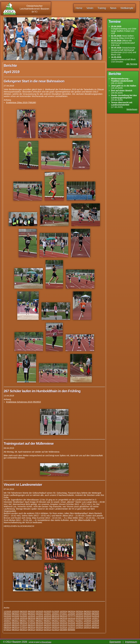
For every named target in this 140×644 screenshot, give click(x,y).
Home (79, 8)
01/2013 (55, 630)
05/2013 (23, 630)
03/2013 (39, 630)
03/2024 (79, 611)
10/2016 (7, 623)
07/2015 (23, 625)
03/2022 (39, 614)
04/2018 (63, 618)
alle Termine (132, 64)
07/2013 (7, 630)
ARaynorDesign (46, 642)
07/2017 (31, 621)
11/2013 (79, 627)
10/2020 (79, 614)
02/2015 (63, 625)
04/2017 (55, 621)
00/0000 (71, 630)
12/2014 (79, 625)
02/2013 (47, 630)
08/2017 (23, 621)
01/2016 (71, 623)
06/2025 (31, 611)
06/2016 (39, 623)
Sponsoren (115, 642)
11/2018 (15, 618)
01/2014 (63, 627)
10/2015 (95, 623)
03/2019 (79, 616)
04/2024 (71, 611)
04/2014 (47, 627)
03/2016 (63, 623)
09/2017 (15, 621)
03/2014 (55, 627)
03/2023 (95, 611)
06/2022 (31, 614)
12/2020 (71, 614)
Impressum (131, 642)
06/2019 (63, 616)
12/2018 (7, 618)
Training (102, 8)
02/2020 (15, 616)
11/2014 (87, 625)
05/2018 (55, 618)
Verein (90, 8)
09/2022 (7, 614)
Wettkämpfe (127, 8)
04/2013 (31, 630)
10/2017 (7, 621)
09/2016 (15, 623)
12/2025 (7, 611)
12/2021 (47, 614)
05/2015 (39, 625)
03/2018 (71, 618)
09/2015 (7, 625)
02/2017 (71, 621)
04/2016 (55, 623)
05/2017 (47, 621)
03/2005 (63, 630)
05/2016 (47, 623)
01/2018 (87, 618)
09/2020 (87, 614)
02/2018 (79, 618)
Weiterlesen (132, 109)
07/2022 (23, 614)
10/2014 (95, 625)
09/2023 (87, 611)
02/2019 (87, 616)
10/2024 (63, 611)
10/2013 (87, 627)
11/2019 (39, 616)
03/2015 (55, 625)
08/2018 (39, 618)
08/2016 (23, 623)
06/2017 (39, 621)
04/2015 (47, 625)
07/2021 (63, 614)
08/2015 (15, 625)
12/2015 (79, 623)
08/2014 (15, 627)
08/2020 (95, 614)
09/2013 (95, 627)
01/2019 (95, 616)
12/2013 (71, 627)
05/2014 (39, 627)
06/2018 (47, 618)
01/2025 (55, 611)
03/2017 (63, 621)
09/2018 (31, 618)
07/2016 (31, 623)
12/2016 (87, 621)
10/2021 (55, 614)
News (113, 8)
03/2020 (7, 616)
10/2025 (15, 611)
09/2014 (7, 627)
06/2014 (31, 627)
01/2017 (79, 621)
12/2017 (95, 618)
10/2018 (23, 618)
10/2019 (47, 616)
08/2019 (55, 616)
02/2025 (47, 611)
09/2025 (23, 611)
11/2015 (87, 623)
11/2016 (95, 621)
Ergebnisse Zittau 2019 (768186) (21, 102)
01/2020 (23, 616)
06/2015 (31, 625)
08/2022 (15, 614)
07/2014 (23, 627)
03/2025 (39, 611)
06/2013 (15, 630)
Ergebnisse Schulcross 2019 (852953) (24, 402)
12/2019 (31, 616)
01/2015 (71, 625)
